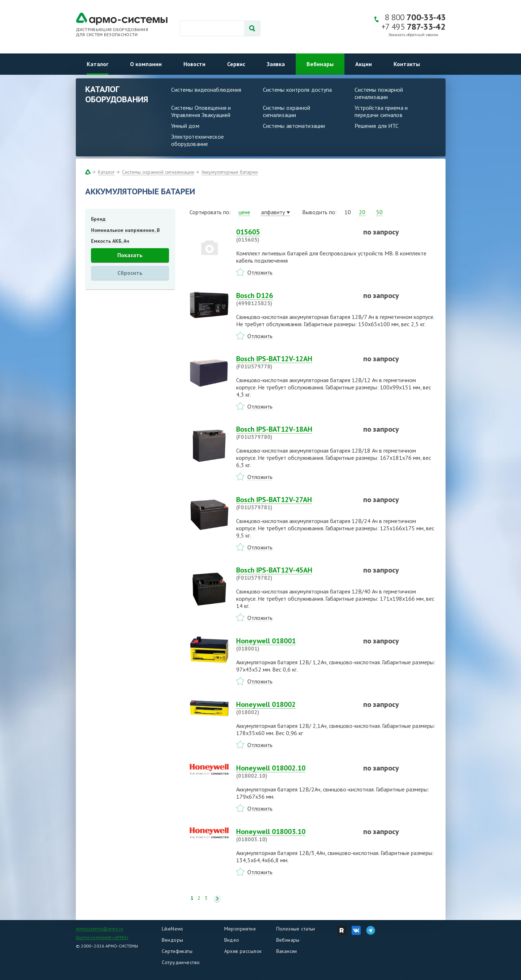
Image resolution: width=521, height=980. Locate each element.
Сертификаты (177, 951)
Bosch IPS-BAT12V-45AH (295, 574)
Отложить (260, 272)
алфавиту (273, 212)
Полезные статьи (296, 929)
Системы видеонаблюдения (206, 90)
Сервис (236, 64)
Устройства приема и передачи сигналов (381, 111)
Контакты (407, 64)
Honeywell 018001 (295, 644)
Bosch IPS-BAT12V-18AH (295, 433)
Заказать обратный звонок (413, 35)
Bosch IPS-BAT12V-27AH (295, 503)
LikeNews (173, 929)
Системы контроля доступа (298, 90)
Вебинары (320, 64)
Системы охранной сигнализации (287, 111)
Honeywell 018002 (295, 708)
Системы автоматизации (294, 126)
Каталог (97, 64)
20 (362, 212)
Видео (232, 940)
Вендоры (173, 940)
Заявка (276, 64)
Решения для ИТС (377, 126)
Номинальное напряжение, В (125, 230)
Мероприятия (240, 929)
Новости (194, 64)
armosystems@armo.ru (99, 929)
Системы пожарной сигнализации (379, 93)
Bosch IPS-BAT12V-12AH (295, 362)
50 (379, 212)
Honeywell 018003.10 (295, 835)
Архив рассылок (243, 951)
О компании (146, 64)
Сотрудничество (181, 962)
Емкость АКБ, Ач (110, 241)
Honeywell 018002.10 (295, 772)
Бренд (98, 219)
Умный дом (185, 126)
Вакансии (287, 951)
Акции (364, 64)
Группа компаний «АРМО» (102, 937)
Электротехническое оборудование (197, 140)
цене (244, 212)
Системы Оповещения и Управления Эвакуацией (201, 111)
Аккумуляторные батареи (230, 172)
